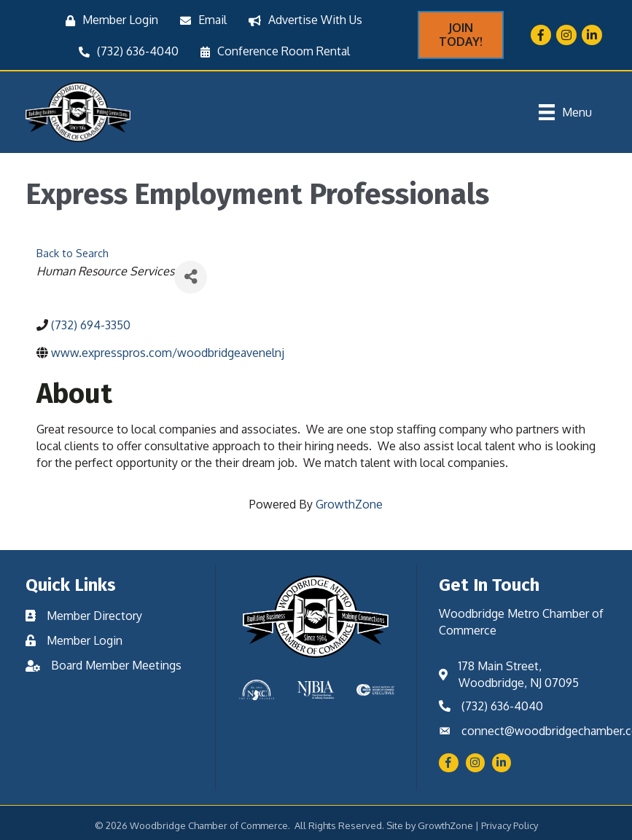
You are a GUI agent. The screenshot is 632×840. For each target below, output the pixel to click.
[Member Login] (108, 20)
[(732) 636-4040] (125, 51)
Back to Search (73, 253)
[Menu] (565, 112)
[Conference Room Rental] (272, 51)
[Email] (200, 20)
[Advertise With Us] (302, 20)
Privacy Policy (510, 825)
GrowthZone (349, 504)
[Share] (191, 277)
